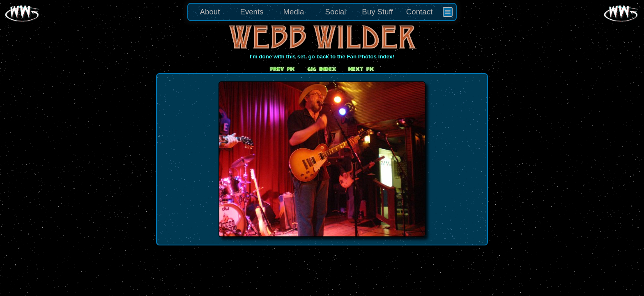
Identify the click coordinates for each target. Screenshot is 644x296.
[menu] (322, 12)
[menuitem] (448, 12)
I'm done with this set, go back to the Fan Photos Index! (322, 57)
